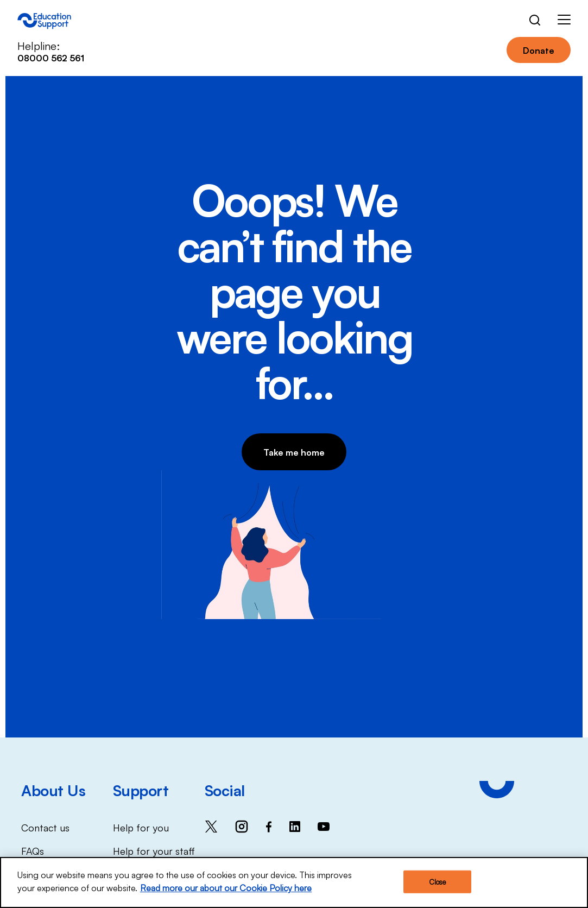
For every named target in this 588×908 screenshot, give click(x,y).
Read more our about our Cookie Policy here (226, 890)
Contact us (45, 827)
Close (438, 883)
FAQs (33, 850)
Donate (539, 50)
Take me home (294, 452)
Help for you (141, 827)
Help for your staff (154, 850)
